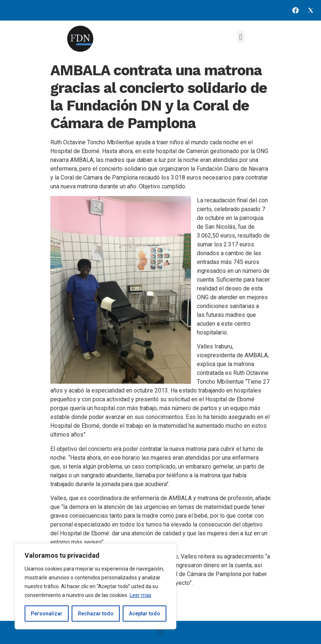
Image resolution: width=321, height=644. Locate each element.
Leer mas (140, 595)
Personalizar (47, 614)
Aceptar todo (145, 614)
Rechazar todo (96, 614)
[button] (241, 37)
